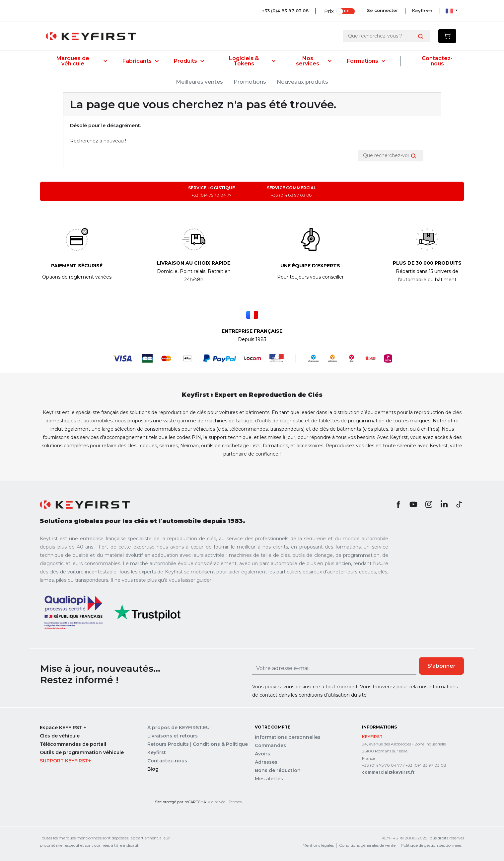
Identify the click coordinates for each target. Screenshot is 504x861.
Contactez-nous (437, 61)
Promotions (250, 82)
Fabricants (141, 61)
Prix (328, 11)
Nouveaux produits (302, 82)
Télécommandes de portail (73, 744)
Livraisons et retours (173, 736)
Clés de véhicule (60, 736)
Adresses (266, 762)
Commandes (270, 746)
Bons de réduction (278, 771)
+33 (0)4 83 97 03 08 (284, 11)
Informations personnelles (288, 737)
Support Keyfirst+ (65, 761)
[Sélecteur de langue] (452, 11)
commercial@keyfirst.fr (388, 773)
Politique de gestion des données (431, 846)
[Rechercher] (382, 36)
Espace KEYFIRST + (63, 728)
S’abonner (441, 666)
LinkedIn (444, 504)
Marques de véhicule (82, 61)
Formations (366, 61)
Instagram (429, 504)
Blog (153, 769)
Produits (189, 61)
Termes (235, 802)
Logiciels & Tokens (252, 61)
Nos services (314, 61)
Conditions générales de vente (367, 846)
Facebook (398, 504)
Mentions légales (318, 846)
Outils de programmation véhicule (82, 753)
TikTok (459, 504)
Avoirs (262, 754)
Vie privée (216, 802)
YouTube (413, 504)
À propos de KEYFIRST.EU (179, 728)
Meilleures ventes (199, 82)
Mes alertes (269, 779)
